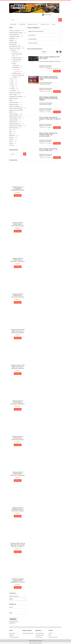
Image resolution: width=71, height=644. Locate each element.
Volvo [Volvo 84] (12, 85)
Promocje (12, 145)
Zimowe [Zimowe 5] (11, 143)
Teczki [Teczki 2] (11, 100)
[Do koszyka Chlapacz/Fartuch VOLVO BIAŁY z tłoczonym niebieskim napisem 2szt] (18, 409)
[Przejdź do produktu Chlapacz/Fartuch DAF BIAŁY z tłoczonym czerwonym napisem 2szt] (18, 320)
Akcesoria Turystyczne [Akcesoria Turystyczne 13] (15, 31)
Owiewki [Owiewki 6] (11, 40)
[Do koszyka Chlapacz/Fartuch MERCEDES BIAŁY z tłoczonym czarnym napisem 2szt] (18, 516)
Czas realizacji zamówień (28, 633)
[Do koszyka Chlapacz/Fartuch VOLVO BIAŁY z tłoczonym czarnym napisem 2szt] (18, 445)
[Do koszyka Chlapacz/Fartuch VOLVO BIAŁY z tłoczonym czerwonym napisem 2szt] (18, 481)
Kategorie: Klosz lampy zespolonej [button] (36, 31)
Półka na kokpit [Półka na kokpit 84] (13, 95)
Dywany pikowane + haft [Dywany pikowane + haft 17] (15, 116)
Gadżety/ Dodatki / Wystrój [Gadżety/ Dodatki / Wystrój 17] (16, 33)
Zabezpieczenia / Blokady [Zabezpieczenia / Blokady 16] (16, 126)
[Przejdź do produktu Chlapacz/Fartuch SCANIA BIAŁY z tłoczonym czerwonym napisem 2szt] (18, 249)
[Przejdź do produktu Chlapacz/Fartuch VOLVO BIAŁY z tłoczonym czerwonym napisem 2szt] (18, 462)
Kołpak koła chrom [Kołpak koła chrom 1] (17, 58)
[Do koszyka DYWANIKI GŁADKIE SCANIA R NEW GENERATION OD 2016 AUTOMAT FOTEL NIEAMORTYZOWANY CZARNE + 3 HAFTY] (18, 587)
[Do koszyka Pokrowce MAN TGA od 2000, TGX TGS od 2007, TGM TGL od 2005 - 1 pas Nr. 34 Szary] (18, 552)
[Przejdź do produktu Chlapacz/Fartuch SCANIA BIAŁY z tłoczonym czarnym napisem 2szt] (18, 213)
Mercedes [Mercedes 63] (14, 91)
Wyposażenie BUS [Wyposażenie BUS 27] (14, 102)
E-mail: (11, 607)
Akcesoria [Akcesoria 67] (14, 50)
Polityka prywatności (14, 637)
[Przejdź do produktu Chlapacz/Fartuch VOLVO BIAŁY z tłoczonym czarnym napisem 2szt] (18, 427)
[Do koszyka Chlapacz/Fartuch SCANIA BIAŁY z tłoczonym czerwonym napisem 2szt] (18, 267)
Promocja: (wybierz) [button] (33, 43)
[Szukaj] (60, 20)
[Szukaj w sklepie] (34, 20)
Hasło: (11, 613)
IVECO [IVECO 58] (11, 132)
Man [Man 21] (12, 83)
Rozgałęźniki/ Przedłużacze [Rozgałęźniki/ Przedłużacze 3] (16, 97)
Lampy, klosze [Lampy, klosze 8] (16, 67)
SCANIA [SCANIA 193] (11, 139)
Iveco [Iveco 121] (12, 81)
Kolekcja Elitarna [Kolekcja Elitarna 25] (13, 122)
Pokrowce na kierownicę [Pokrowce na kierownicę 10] (15, 93)
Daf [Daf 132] (12, 79)
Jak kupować (12, 633)
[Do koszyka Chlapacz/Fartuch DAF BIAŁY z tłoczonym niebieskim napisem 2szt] (18, 374)
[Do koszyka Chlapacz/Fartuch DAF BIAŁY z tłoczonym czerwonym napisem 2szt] (18, 338)
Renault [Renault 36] (13, 89)
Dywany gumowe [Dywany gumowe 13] (13, 120)
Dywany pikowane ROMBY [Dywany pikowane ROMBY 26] (16, 108)
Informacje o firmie (53, 637)
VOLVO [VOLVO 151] (11, 141)
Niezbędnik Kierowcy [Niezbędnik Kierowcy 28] (15, 36)
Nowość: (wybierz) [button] (32, 39)
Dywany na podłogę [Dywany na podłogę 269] (14, 106)
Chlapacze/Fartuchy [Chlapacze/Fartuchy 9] (14, 34)
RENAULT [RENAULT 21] (12, 137)
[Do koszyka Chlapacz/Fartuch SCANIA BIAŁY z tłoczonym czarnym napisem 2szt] (18, 231)
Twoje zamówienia (40, 633)
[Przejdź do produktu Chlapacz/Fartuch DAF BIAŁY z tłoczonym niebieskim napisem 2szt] (18, 355)
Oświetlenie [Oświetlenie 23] (12, 38)
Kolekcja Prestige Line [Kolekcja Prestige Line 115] (15, 124)
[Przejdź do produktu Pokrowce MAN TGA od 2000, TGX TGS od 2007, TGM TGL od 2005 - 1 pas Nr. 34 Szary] (18, 534)
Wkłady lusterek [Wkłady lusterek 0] (17, 73)
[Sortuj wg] (48, 52)
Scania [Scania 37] (13, 87)
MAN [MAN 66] (10, 134)
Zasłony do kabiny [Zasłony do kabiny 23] (14, 128)
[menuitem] (13, 24)
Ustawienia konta (39, 635)
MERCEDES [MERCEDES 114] (12, 135)
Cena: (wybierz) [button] (32, 35)
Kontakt (50, 633)
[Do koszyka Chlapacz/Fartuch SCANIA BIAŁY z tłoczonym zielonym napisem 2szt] (18, 302)
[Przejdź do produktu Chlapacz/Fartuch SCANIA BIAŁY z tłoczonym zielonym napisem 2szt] (18, 284)
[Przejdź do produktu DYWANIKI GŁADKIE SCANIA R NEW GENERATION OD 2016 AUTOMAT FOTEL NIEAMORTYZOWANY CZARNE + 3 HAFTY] (18, 569)
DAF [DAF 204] (10, 130)
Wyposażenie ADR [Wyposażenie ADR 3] (14, 104)
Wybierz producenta (14, 596)
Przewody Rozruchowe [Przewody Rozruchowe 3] (15, 46)
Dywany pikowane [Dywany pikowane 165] (14, 114)
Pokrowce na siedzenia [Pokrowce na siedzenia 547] (15, 48)
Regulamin (12, 635)
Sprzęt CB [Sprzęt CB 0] (15, 52)
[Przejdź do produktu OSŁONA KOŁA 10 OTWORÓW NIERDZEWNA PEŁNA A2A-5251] (18, 177)
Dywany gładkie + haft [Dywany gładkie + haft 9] (15, 118)
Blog (50, 635)
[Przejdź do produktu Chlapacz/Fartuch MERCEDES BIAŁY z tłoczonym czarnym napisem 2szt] (18, 498)
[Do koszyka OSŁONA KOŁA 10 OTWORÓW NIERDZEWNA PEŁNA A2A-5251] (18, 195)
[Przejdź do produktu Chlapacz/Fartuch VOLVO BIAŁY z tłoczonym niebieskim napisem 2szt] (18, 391)
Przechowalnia (39, 637)
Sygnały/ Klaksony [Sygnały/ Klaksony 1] (14, 98)
